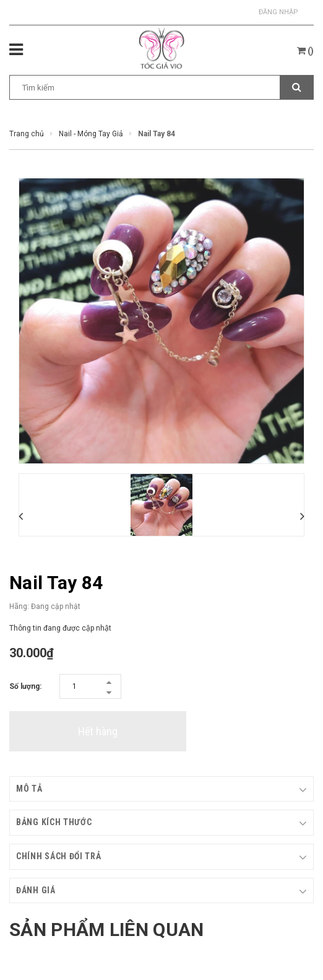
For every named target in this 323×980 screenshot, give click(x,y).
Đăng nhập (278, 12)
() (305, 51)
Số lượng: (25, 686)
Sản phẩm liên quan (106, 930)
